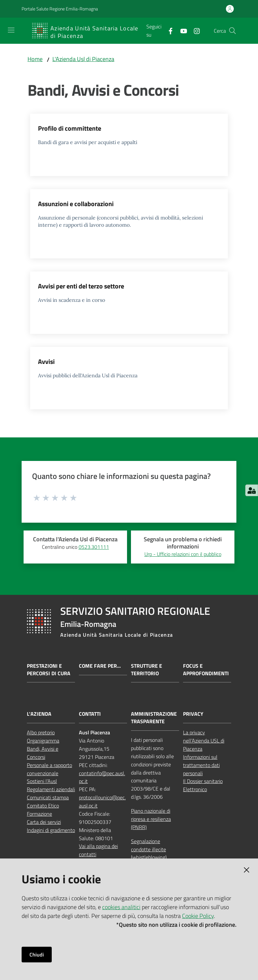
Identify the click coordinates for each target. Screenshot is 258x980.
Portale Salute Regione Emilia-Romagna (60, 9)
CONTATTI (90, 714)
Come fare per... (100, 666)
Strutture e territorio (147, 670)
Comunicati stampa (48, 797)
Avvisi (46, 361)
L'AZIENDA (39, 714)
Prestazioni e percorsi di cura (49, 670)
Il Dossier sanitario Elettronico (203, 785)
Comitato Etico (43, 806)
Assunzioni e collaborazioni (76, 204)
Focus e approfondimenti (206, 670)
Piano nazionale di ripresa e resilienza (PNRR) (151, 819)
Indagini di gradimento (51, 830)
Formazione (39, 814)
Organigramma (43, 741)
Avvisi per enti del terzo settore (81, 286)
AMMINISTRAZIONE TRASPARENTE (154, 718)
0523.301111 (94, 547)
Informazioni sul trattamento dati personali (201, 765)
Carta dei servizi (44, 822)
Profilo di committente (70, 128)
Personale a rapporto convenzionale (49, 769)
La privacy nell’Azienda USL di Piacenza (204, 741)
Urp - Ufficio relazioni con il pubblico (183, 554)
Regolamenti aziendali (51, 789)
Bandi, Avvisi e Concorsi (43, 753)
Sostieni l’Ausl (42, 781)
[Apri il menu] (11, 30)
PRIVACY (193, 714)
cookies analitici (121, 907)
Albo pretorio (41, 732)
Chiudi (37, 955)
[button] (232, 31)
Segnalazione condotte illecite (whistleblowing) (149, 849)
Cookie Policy (198, 916)
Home (35, 59)
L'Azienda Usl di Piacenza (83, 59)
